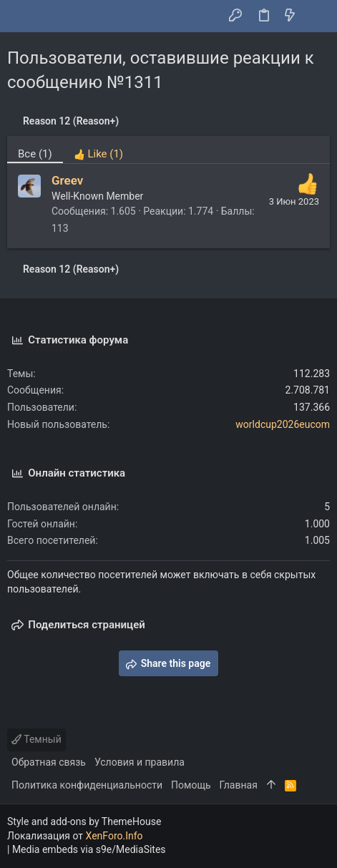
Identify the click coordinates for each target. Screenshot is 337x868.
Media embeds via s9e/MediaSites (89, 849)
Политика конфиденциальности (87, 785)
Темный (36, 739)
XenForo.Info (114, 836)
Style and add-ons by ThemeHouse (84, 821)
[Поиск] (316, 16)
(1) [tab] (35, 154)
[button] (21, 16)
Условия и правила (140, 762)
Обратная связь (49, 762)
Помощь (191, 785)
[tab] (98, 150)
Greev (67, 180)
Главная (239, 785)
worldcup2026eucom (283, 424)
